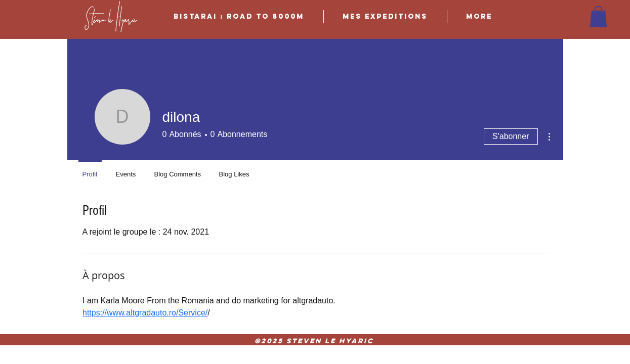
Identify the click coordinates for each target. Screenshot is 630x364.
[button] (598, 17)
